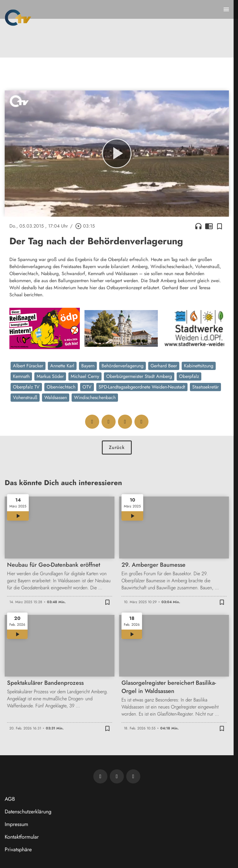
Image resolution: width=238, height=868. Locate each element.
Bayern (88, 366)
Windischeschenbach (95, 397)
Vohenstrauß (25, 397)
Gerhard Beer (164, 366)
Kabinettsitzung (199, 366)
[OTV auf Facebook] (117, 776)
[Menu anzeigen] (226, 9)
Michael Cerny (85, 376)
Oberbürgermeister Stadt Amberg (139, 376)
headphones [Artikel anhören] (198, 226)
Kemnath (21, 376)
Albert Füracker (28, 366)
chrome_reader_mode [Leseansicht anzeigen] (209, 226)
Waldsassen (56, 397)
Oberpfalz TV (26, 387)
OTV (87, 387)
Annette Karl (62, 366)
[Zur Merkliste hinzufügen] (220, 226)
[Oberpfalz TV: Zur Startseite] (18, 18)
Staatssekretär (205, 387)
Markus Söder (50, 376)
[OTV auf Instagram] (133, 776)
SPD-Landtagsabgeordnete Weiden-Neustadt (142, 387)
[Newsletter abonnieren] (100, 776)
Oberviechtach (61, 387)
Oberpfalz (189, 376)
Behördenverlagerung (123, 366)
